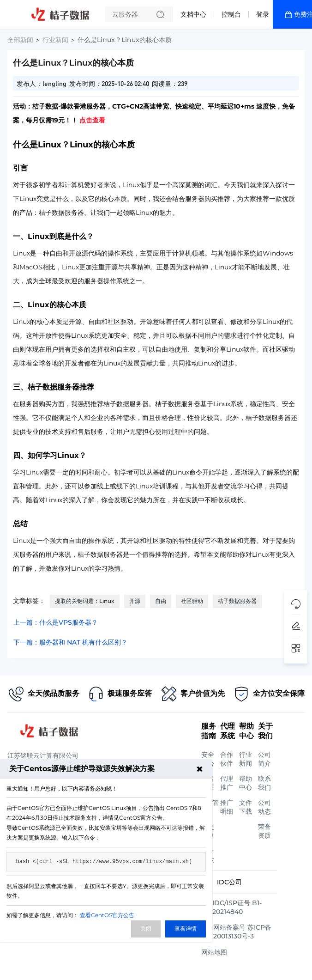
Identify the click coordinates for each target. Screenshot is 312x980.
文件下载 (246, 807)
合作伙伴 (227, 759)
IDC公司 (229, 882)
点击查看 (92, 120)
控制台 (231, 14)
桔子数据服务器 (237, 601)
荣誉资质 (264, 831)
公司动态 (264, 807)
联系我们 (264, 783)
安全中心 (208, 759)
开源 (135, 601)
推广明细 (227, 807)
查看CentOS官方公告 (107, 915)
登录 (263, 14)
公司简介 (264, 759)
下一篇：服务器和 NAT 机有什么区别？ (70, 642)
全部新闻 (20, 40)
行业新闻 (55, 40)
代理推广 (227, 783)
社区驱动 (192, 601)
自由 (161, 601)
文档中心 (193, 14)
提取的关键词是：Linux (85, 601)
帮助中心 (246, 783)
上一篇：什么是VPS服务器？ (56, 622)
